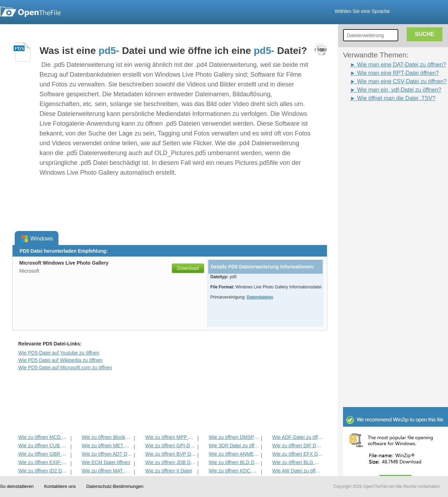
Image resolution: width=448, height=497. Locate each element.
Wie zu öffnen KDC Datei (234, 471)
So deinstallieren (17, 486)
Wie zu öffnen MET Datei (107, 446)
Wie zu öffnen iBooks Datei (107, 437)
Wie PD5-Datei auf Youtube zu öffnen (59, 353)
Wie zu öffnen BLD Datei (234, 462)
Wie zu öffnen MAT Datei (107, 471)
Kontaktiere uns (60, 486)
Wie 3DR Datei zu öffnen (234, 446)
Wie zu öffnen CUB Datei (44, 446)
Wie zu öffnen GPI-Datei (171, 446)
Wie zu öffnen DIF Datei (298, 446)
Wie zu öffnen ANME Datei (234, 454)
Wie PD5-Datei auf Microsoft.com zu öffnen (65, 367)
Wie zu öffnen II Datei (169, 471)
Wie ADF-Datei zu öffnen (298, 437)
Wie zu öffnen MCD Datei (44, 437)
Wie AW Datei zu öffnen (298, 471)
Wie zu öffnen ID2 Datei (44, 471)
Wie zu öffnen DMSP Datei (234, 437)
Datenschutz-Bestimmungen (115, 486)
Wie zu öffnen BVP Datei (171, 454)
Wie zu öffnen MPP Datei (171, 437)
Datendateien (260, 297)
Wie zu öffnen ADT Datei (107, 454)
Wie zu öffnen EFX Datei (298, 454)
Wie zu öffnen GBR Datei (44, 454)
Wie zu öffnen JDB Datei (171, 462)
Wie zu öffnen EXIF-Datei (44, 462)
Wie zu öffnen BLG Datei (298, 462)
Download (188, 268)
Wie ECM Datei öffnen (106, 462)
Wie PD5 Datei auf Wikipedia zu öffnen (60, 360)
